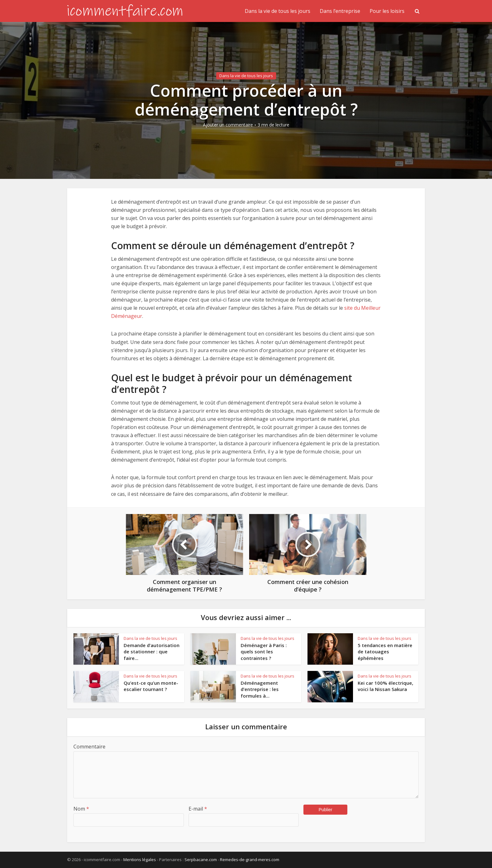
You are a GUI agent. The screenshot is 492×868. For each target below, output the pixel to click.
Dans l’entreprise (340, 11)
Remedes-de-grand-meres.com (250, 860)
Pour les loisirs (387, 11)
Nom (81, 809)
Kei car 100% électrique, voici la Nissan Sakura (385, 686)
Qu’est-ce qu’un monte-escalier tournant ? (151, 686)
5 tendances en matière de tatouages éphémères (385, 652)
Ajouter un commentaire (228, 125)
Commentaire (89, 747)
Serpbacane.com (201, 860)
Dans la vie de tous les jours (278, 11)
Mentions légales (140, 860)
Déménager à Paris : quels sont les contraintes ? (264, 652)
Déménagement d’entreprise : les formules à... (260, 689)
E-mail (198, 809)
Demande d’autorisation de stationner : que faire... (152, 652)
